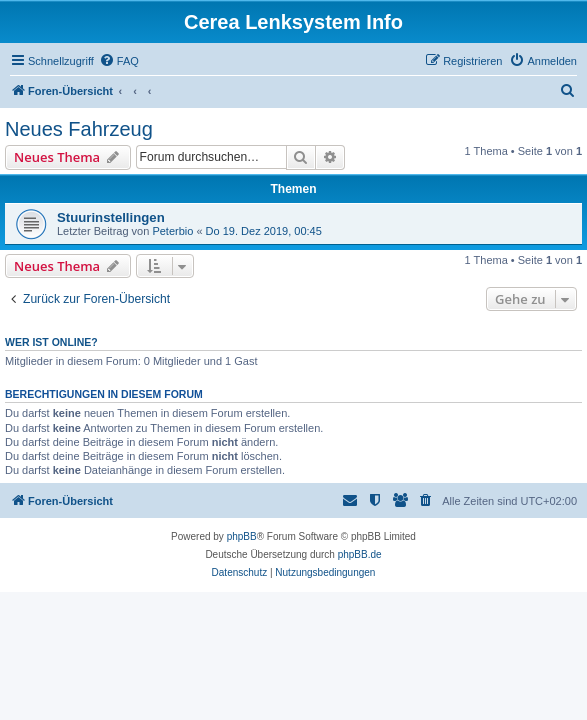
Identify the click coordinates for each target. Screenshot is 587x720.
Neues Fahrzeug (79, 129)
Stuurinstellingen (111, 217)
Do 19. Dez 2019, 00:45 (264, 231)
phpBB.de (360, 554)
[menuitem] (119, 61)
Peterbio (172, 231)
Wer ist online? (51, 342)
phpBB (242, 536)
